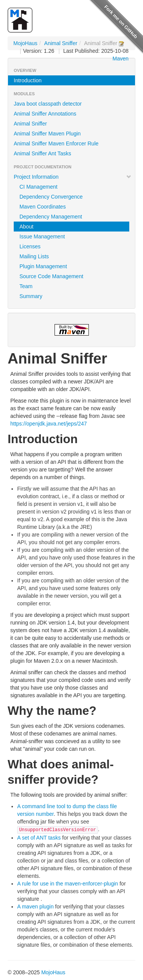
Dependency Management (51, 217)
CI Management (39, 187)
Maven (121, 59)
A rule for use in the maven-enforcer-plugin (68, 884)
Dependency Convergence (51, 197)
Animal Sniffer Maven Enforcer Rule (56, 143)
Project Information (73, 177)
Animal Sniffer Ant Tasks (42, 153)
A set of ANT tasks (39, 838)
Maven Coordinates (43, 207)
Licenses (30, 246)
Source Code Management (51, 276)
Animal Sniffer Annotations (45, 114)
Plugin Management (43, 266)
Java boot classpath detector (48, 104)
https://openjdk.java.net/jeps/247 (49, 424)
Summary (31, 296)
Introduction (28, 80)
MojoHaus (25, 43)
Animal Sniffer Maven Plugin (47, 134)
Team (26, 286)
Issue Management (42, 236)
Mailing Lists (34, 256)
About (27, 227)
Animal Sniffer (61, 43)
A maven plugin (35, 907)
